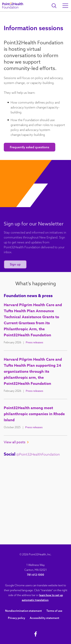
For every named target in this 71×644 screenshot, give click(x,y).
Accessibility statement (44, 618)
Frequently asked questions (30, 147)
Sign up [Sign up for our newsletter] (15, 267)
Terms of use (54, 611)
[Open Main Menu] (65, 6)
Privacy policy (17, 618)
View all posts (16, 442)
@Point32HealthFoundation (38, 454)
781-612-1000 (35, 575)
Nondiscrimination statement (23, 611)
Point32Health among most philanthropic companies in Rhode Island (34, 414)
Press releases (34, 342)
